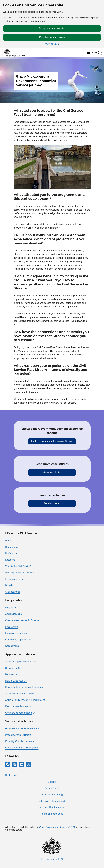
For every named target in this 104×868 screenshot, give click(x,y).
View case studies (52, 472)
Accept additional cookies (52, 28)
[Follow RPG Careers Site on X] (29, 764)
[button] (100, 53)
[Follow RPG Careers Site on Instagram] (15, 764)
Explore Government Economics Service (52, 441)
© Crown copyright (51, 859)
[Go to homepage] (13, 53)
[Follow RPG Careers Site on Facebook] (8, 764)
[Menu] (91, 53)
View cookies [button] (52, 44)
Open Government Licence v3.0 (56, 827)
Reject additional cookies (52, 37)
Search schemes (52, 503)
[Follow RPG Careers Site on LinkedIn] (22, 764)
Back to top (11, 775)
